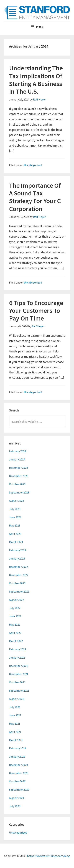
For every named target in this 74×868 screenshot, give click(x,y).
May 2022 (15, 624)
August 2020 (16, 798)
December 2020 (18, 765)
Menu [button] (40, 27)
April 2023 (15, 534)
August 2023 (16, 501)
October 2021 (17, 682)
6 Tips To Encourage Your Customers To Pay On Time (36, 311)
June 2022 (15, 616)
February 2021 (18, 748)
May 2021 (15, 724)
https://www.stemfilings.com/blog (49, 856)
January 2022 (17, 658)
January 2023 (17, 558)
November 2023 (19, 476)
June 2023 (15, 517)
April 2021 (15, 732)
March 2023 (16, 542)
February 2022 (18, 649)
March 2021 (16, 740)
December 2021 (18, 666)
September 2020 (19, 790)
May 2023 (15, 525)
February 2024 (18, 451)
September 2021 (19, 691)
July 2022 (15, 608)
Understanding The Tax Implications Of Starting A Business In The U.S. (36, 80)
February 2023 (18, 550)
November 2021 (19, 674)
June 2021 (15, 715)
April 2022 (15, 633)
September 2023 (19, 492)
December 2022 (18, 567)
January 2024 (17, 459)
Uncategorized (33, 165)
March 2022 (16, 641)
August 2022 (16, 600)
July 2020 (15, 806)
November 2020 (19, 773)
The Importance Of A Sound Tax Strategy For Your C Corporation (35, 197)
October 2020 (17, 781)
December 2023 (18, 468)
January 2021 (17, 757)
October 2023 (17, 484)
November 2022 (19, 575)
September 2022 (19, 591)
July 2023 (15, 509)
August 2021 (16, 699)
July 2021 (15, 707)
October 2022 (17, 583)
